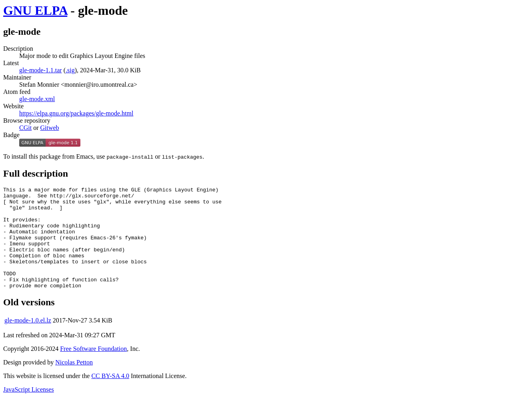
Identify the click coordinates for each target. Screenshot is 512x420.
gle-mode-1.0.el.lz (28, 341)
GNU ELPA (35, 10)
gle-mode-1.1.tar (41, 70)
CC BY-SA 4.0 (110, 396)
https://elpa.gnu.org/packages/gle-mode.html (76, 113)
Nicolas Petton (74, 383)
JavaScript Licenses (29, 410)
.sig (70, 70)
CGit (25, 128)
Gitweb (49, 128)
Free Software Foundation (93, 369)
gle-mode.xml (37, 99)
